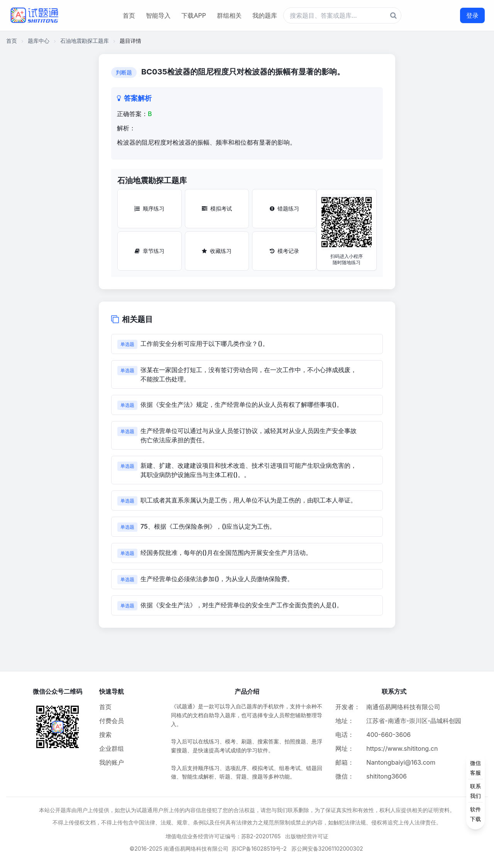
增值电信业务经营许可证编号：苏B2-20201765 (223, 836)
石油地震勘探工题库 (85, 41)
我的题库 (265, 15)
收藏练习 (217, 251)
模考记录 (284, 251)
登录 (472, 15)
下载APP (194, 15)
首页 (129, 15)
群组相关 (229, 15)
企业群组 (112, 748)
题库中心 (39, 41)
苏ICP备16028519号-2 (259, 849)
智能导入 (158, 15)
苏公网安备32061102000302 (327, 849)
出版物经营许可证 (307, 836)
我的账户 (112, 762)
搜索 (105, 735)
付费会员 (112, 721)
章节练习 (150, 251)
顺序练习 (149, 208)
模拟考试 (217, 208)
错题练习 (284, 208)
